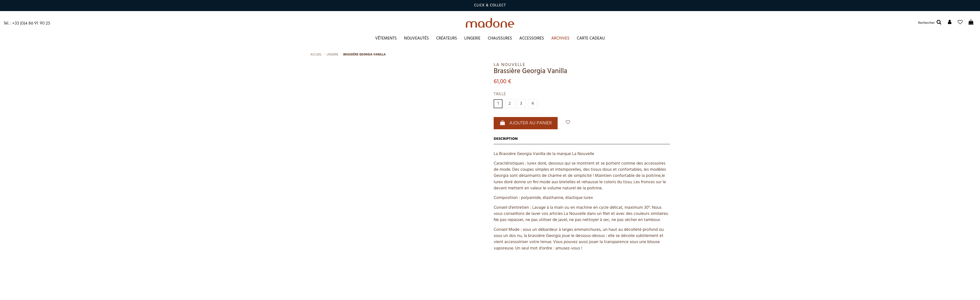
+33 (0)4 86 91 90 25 (31, 23)
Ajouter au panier (526, 123)
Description (506, 139)
